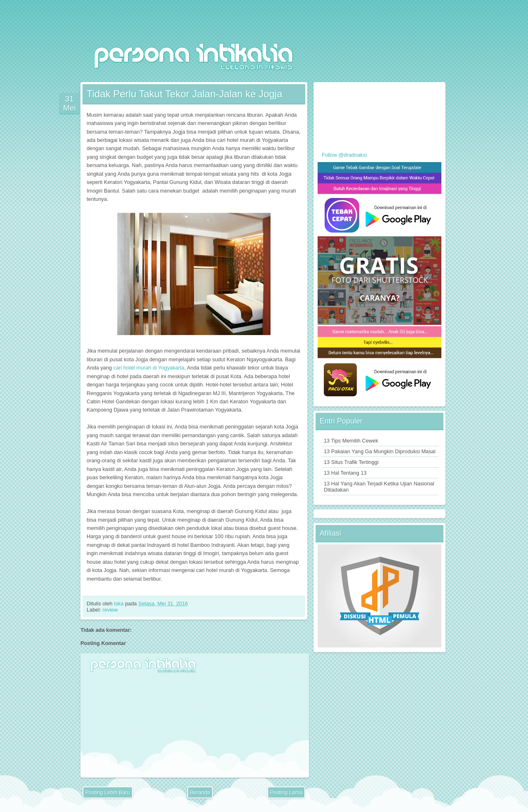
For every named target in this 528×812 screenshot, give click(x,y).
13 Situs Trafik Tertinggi (351, 462)
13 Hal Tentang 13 (345, 473)
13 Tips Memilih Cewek (351, 441)
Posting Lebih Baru (108, 792)
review (110, 610)
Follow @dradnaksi (344, 155)
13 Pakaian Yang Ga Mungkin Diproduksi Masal (380, 451)
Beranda (200, 792)
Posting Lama (286, 792)
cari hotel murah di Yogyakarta (149, 368)
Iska (119, 604)
